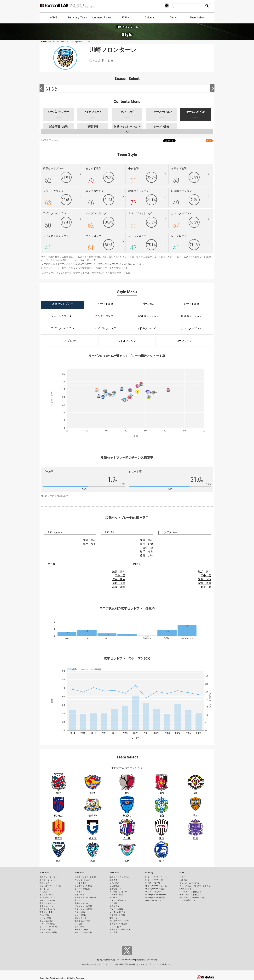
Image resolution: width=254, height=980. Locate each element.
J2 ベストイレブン (153, 892)
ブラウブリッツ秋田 (83, 886)
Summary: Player (101, 18)
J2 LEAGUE (80, 872)
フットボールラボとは (189, 883)
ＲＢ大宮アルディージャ (85, 898)
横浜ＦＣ (78, 900)
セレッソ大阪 (45, 918)
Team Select (197, 18)
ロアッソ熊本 (115, 927)
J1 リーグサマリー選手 (155, 880)
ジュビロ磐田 (80, 915)
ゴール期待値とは (187, 900)
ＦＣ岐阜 (113, 898)
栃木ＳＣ (113, 880)
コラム (182, 877)
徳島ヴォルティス (82, 921)
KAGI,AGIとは (185, 889)
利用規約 (101, 960)
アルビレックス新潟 (83, 909)
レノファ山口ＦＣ (117, 912)
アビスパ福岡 (45, 930)
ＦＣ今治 (78, 924)
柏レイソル (44, 889)
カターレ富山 (80, 912)
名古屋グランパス (47, 909)
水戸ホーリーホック (48, 880)
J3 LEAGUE (115, 872)
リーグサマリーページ (109, 264)
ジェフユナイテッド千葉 (50, 886)
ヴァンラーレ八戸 (82, 880)
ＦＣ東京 (43, 892)
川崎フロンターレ (47, 900)
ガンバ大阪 (44, 915)
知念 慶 (206, 587)
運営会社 (140, 960)
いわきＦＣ (79, 892)
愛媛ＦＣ (113, 918)
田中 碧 (148, 548)
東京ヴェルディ (46, 895)
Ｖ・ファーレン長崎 (48, 932)
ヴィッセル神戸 (46, 921)
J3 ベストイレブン (153, 900)
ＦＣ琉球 (113, 932)
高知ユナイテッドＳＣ (119, 921)
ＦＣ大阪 (113, 903)
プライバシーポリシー (125, 960)
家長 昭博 (146, 544)
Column (149, 18)
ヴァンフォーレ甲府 (83, 906)
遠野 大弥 (146, 556)
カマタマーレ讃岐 (117, 915)
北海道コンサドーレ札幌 (85, 877)
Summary (149, 872)
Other (182, 872)
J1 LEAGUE (45, 872)
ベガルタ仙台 (80, 883)
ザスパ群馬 (114, 883)
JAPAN (125, 18)
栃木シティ (79, 895)
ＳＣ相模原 (114, 886)
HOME (53, 18)
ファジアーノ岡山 (47, 924)
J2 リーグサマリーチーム (156, 886)
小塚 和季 (119, 587)
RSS (209, 141)
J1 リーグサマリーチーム (156, 877)
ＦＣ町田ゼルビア (47, 898)
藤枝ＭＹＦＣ (80, 918)
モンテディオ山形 (82, 889)
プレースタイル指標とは (190, 892)
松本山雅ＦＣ (115, 889)
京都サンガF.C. (46, 912)
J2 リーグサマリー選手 (155, 889)
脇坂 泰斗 (89, 540)
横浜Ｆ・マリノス (47, 903)
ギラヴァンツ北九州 (118, 924)
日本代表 (183, 880)
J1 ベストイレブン (153, 883)
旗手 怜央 (89, 544)
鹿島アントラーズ (47, 877)
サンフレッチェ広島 (48, 927)
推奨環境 (110, 960)
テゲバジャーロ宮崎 (83, 932)
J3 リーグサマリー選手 (155, 898)
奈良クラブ (114, 906)
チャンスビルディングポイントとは (195, 886)
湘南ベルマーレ (81, 903)
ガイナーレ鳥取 (116, 909)
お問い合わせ (151, 960)
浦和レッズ (44, 883)
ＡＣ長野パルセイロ (118, 892)
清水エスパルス (46, 906)
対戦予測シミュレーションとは (193, 898)
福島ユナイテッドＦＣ (119, 877)
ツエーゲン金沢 (116, 895)
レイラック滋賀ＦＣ (118, 900)
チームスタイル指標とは (58, 260)
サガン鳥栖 (79, 927)
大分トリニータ (81, 930)
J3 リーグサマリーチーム (156, 895)
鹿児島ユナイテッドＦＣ (120, 930)
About (173, 18)
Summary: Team (77, 18)
